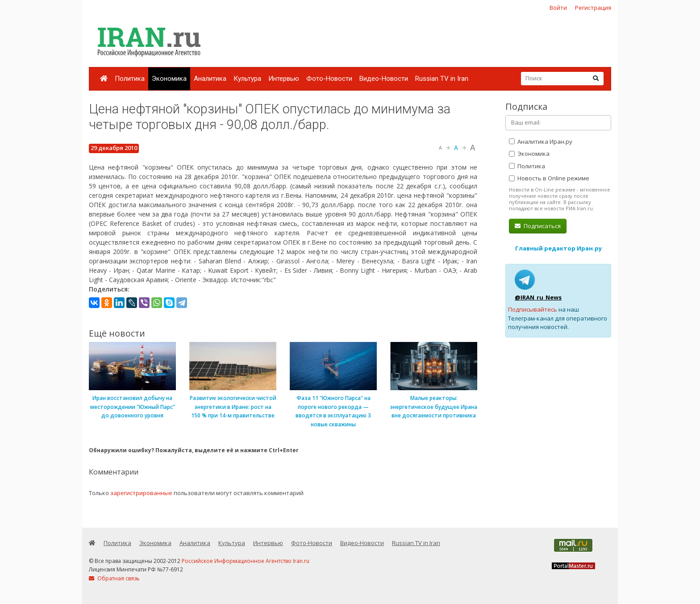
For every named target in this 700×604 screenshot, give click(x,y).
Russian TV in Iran (442, 79)
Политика (130, 79)
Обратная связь (114, 578)
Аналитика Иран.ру (541, 142)
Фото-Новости (329, 79)
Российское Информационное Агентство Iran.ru (246, 561)
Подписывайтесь (533, 309)
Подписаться (538, 226)
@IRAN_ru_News (538, 297)
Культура (247, 79)
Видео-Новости (384, 79)
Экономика (169, 79)
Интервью (284, 79)
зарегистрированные (141, 493)
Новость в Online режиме (549, 178)
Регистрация (593, 8)
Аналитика (210, 79)
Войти (558, 8)
